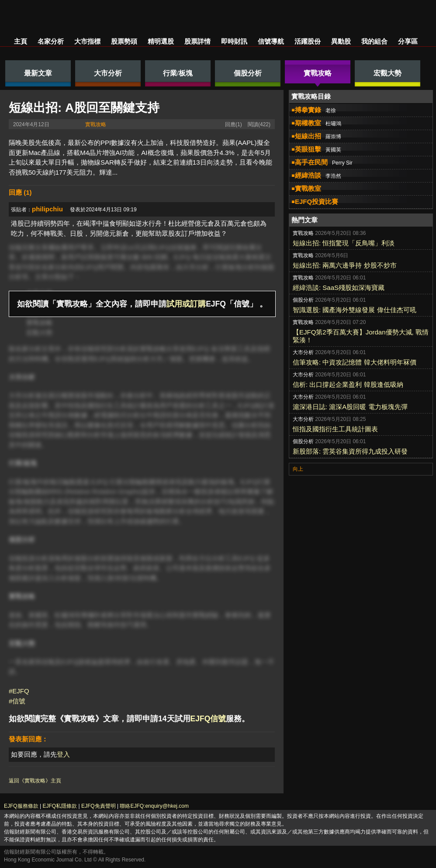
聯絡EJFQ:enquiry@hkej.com (154, 806)
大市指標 (87, 41)
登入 (63, 754)
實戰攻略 (96, 124)
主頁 (21, 41)
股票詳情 (197, 41)
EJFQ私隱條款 (60, 806)
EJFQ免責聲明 (99, 806)
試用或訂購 (186, 304)
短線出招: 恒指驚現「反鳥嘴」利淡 (344, 243)
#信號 (17, 701)
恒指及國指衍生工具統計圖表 (335, 429)
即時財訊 (234, 41)
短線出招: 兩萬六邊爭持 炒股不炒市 (345, 265)
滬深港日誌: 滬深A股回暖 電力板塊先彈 (350, 407)
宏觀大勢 (39, 332)
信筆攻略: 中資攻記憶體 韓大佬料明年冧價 (355, 362)
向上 (298, 469)
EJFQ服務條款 (21, 806)
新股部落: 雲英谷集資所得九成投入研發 (350, 451)
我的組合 (374, 41)
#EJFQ (19, 691)
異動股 (341, 41)
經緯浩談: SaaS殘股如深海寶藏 (339, 288)
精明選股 (161, 41)
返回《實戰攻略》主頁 (35, 781)
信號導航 (271, 41)
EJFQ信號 (208, 719)
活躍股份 (308, 41)
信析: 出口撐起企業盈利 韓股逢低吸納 (348, 384)
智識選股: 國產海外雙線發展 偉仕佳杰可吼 (355, 310)
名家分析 (51, 41)
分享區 (408, 41)
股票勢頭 (124, 41)
